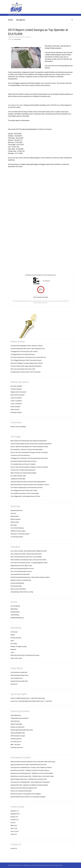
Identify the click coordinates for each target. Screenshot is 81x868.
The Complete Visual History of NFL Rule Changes (25, 493)
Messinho (13, 649)
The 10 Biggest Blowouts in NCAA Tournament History (26, 360)
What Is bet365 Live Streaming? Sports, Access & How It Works (28, 560)
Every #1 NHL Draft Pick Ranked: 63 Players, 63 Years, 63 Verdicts (29, 467)
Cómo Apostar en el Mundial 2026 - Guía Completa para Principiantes (30, 782)
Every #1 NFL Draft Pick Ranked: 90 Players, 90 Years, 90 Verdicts (29, 452)
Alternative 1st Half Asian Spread (20, 534)
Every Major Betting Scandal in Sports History (23, 461)
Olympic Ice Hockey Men (17, 727)
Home (10, 20)
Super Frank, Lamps (16, 658)
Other (12, 828)
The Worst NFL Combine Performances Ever (23, 470)
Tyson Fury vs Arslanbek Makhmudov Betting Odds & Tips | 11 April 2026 (31, 701)
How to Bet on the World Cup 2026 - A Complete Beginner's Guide (29, 563)
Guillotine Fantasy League (18, 531)
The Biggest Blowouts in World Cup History (23, 354)
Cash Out (13, 513)
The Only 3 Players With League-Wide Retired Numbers (26, 366)
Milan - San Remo (15, 745)
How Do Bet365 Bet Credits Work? (20, 574)
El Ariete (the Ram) (16, 638)
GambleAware (46, 281)
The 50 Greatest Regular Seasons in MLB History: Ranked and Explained (31, 444)
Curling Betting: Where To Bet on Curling (22, 592)
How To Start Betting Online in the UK (21, 571)
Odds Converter (15, 410)
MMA (12, 826)
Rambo (13, 635)
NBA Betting (14, 609)
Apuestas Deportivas (17, 510)
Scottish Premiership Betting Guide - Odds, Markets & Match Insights (30, 577)
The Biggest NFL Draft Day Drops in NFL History (24, 351)
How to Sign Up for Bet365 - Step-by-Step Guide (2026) (26, 554)
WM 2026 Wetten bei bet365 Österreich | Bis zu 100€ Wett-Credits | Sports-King (33, 762)
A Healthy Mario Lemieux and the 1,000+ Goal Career (26, 372)
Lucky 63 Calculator (16, 398)
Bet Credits (14, 525)
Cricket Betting (15, 615)
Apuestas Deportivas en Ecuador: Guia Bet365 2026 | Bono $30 (28, 765)
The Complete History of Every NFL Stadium (23, 464)
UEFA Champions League (18, 736)
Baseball (13, 811)
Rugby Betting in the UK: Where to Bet (21, 566)
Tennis (12, 834)
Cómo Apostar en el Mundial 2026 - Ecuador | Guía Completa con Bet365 (31, 767)
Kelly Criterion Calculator (18, 395)
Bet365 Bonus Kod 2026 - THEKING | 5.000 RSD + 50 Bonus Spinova (30, 770)
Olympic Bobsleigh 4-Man (18, 733)
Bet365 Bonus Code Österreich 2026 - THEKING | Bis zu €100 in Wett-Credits (32, 776)
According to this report (16, 105)
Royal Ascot (14, 684)
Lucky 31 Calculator (16, 401)
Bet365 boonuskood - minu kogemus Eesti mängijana (26, 794)
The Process (14, 632)
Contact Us (14, 848)
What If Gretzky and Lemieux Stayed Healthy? (24, 473)
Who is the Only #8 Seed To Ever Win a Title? (23, 369)
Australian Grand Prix (17, 747)
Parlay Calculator (15, 407)
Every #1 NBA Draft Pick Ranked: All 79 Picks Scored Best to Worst (29, 447)
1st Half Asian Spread (17, 537)
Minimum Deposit (16, 519)
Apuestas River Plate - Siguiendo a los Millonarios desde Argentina (29, 785)
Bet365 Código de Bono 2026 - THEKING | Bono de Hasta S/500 (29, 779)
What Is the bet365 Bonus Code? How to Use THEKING (26, 557)
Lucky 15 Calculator (16, 404)
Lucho (12, 652)
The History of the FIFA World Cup (20, 455)
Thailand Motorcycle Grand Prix (20, 718)
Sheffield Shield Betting (17, 618)
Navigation (21, 20)
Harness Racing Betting (17, 583)
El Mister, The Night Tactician (19, 647)
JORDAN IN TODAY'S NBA (18, 479)
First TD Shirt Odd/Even (17, 528)
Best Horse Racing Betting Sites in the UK (22, 568)
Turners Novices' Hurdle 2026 (19, 672)
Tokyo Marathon (15, 721)
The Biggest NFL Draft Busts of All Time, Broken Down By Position (29, 458)
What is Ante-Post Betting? (18, 589)
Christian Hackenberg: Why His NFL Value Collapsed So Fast (28, 349)
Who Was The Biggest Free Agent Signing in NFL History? (27, 363)
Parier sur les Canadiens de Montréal (21, 791)
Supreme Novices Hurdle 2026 (19, 681)
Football (13, 820)
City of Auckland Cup (17, 678)
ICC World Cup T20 (16, 742)
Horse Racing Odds (16, 586)
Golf (12, 823)
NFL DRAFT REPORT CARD (18, 476)
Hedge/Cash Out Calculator (18, 392)
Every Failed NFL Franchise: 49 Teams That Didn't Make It (27, 450)
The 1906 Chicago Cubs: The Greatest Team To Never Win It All (28, 357)
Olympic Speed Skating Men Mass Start (22, 730)
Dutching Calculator (16, 412)
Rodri (12, 641)
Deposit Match (15, 516)
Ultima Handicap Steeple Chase (19, 675)
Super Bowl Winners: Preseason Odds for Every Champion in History (30, 485)
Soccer (13, 831)
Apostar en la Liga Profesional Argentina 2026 (24, 788)
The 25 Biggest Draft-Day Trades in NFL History (24, 490)
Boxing (13, 817)
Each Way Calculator (16, 386)
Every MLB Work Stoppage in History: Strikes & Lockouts (27, 346)
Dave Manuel (17, 39)
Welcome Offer (15, 522)
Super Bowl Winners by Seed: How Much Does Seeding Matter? (28, 482)
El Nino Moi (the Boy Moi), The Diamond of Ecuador (25, 655)
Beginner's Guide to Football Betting (21, 580)
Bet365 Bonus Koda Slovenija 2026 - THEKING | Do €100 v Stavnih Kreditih (32, 773)
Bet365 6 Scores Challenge (18, 427)
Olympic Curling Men (16, 724)
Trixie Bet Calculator (16, 389)
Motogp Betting (15, 612)
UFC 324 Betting (15, 606)
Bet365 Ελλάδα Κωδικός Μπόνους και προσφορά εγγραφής (28, 797)
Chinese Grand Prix (16, 739)
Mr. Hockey (14, 644)
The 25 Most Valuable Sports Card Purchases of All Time (27, 488)
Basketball (14, 814)
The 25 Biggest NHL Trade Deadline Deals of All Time (25, 496)
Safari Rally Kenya (16, 715)
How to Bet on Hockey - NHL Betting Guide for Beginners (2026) (29, 551)
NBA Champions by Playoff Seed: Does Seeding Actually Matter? (29, 441)
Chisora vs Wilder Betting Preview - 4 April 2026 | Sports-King (28, 698)
